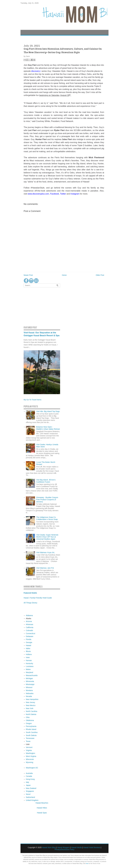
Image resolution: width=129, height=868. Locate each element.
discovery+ (36, 71)
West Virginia (31, 756)
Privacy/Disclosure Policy (64, 849)
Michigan (29, 678)
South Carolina (32, 732)
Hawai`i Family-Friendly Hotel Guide (38, 598)
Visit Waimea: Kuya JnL (45, 552)
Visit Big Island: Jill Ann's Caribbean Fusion (46, 481)
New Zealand (31, 788)
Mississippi (30, 684)
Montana (29, 690)
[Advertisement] (31, 306)
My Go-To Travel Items (33, 400)
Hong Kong (30, 779)
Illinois (28, 651)
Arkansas (30, 624)
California (30, 627)
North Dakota (31, 714)
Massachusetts (32, 675)
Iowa (28, 657)
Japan (28, 785)
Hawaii (29, 645)
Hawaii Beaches (42, 803)
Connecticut (31, 633)
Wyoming (30, 762)
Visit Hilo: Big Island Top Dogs (48, 411)
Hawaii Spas (42, 813)
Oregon (29, 723)
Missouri (29, 687)
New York (30, 708)
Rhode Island (31, 729)
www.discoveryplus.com (38, 194)
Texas (28, 741)
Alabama (29, 615)
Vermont (29, 747)
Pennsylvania (31, 726)
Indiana (29, 654)
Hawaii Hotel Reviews (92, 847)
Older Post (100, 275)
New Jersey (30, 702)
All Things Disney (30, 603)
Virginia (29, 750)
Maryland (30, 672)
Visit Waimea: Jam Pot (45, 568)
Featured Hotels (30, 593)
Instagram (75, 194)
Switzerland (30, 797)
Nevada (29, 696)
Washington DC (32, 768)
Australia (29, 773)
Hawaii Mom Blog (49, 847)
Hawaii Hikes (42, 808)
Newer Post (28, 275)
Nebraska (30, 693)
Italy (28, 782)
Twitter (63, 194)
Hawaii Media (77, 847)
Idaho (28, 648)
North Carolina (32, 711)
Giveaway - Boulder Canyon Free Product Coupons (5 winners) (47, 500)
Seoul (28, 794)
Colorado (29, 630)
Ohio (28, 717)
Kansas (29, 660)
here (87, 864)
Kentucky (30, 663)
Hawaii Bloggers (63, 847)
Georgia (29, 642)
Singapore (30, 791)
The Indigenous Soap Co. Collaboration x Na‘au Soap (47, 518)
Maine (28, 669)
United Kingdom (32, 800)
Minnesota (30, 681)
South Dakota (31, 735)
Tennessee (30, 738)
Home (64, 275)
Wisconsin (30, 759)
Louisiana (30, 666)
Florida (29, 639)
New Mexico (31, 705)
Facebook (55, 194)
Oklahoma (30, 720)
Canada (29, 776)
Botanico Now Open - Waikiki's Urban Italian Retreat (48, 428)
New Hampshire (32, 699)
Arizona (29, 621)
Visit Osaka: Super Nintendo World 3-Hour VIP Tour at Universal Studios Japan (47, 537)
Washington (30, 753)
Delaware (30, 636)
